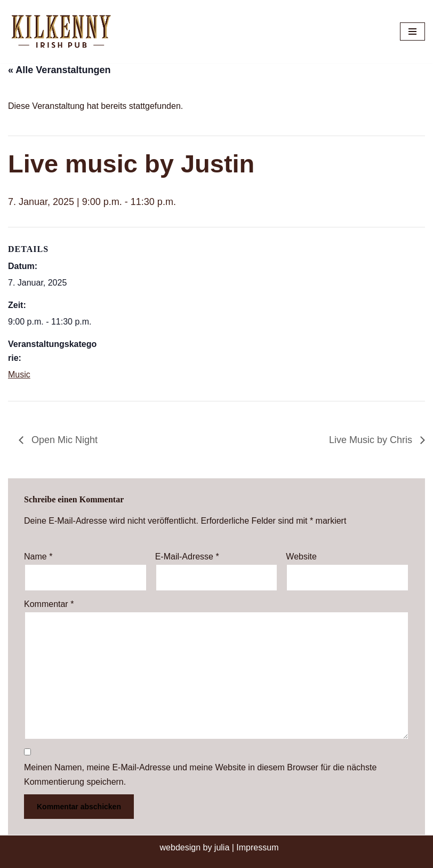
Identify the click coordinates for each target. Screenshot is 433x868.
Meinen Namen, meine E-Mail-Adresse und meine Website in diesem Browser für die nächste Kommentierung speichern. (200, 775)
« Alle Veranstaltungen (59, 70)
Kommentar (49, 604)
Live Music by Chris (372, 440)
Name (38, 557)
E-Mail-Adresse (187, 557)
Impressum (257, 847)
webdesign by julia (195, 847)
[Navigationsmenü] (412, 31)
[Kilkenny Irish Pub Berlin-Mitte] (64, 31)
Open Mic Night (63, 440)
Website (301, 557)
